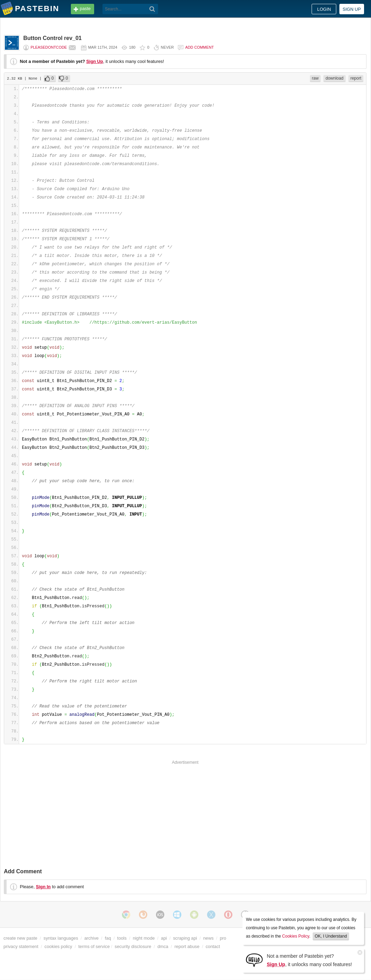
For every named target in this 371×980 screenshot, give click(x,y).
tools (122, 938)
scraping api (185, 938)
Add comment (199, 47)
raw (315, 78)
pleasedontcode (49, 47)
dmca (163, 946)
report (356, 78)
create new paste (20, 938)
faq (108, 938)
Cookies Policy (296, 936)
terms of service (94, 946)
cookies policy (58, 946)
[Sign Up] (254, 960)
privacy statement (21, 946)
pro (223, 938)
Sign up (352, 9)
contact (213, 946)
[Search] (152, 9)
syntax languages (61, 938)
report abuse (187, 946)
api (164, 938)
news (208, 938)
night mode (144, 938)
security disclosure (133, 946)
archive (92, 938)
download (334, 78)
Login (324, 9)
